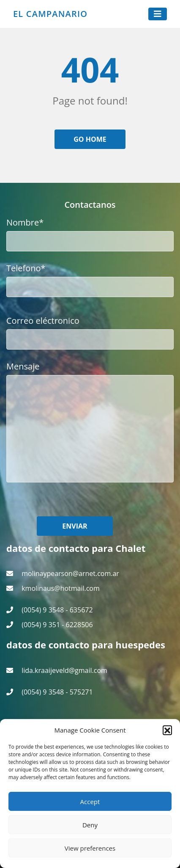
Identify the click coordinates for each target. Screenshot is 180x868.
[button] (167, 730)
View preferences (90, 848)
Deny (90, 825)
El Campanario (50, 14)
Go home (90, 139)
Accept (90, 802)
